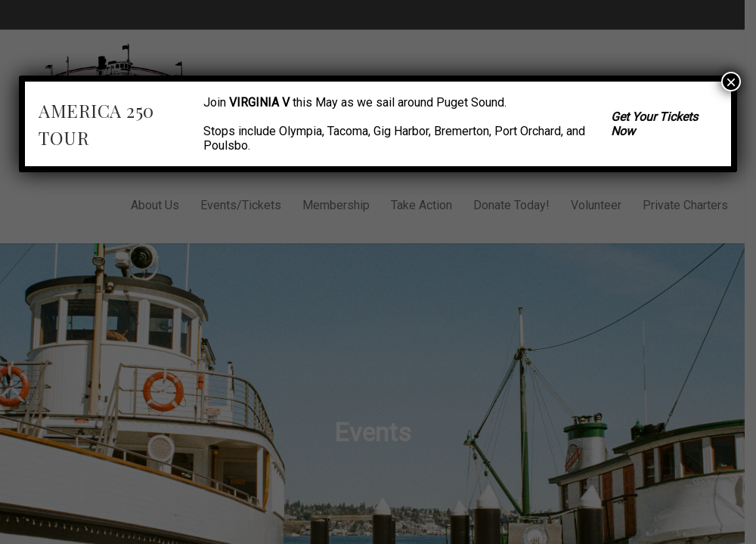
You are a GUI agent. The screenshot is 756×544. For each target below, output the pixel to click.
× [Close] (731, 82)
